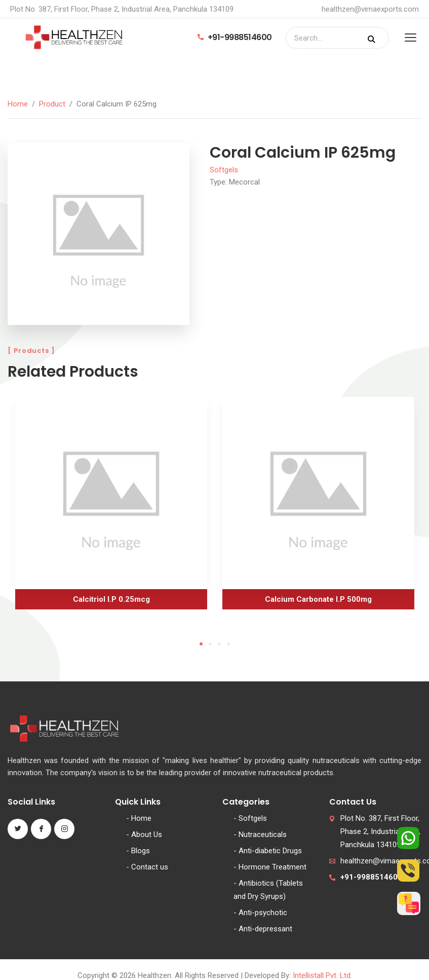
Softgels (224, 170)
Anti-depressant (265, 929)
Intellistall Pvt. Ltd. (322, 975)
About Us (147, 834)
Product (52, 104)
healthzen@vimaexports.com (370, 9)
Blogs (141, 851)
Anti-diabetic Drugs (270, 851)
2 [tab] (210, 644)
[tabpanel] (111, 507)
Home (18, 104)
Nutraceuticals (263, 834)
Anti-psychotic (263, 913)
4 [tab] (228, 644)
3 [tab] (219, 644)
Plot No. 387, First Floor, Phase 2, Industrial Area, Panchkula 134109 (380, 831)
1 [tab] (201, 644)
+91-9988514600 (235, 37)
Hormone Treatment (272, 867)
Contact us (150, 867)
